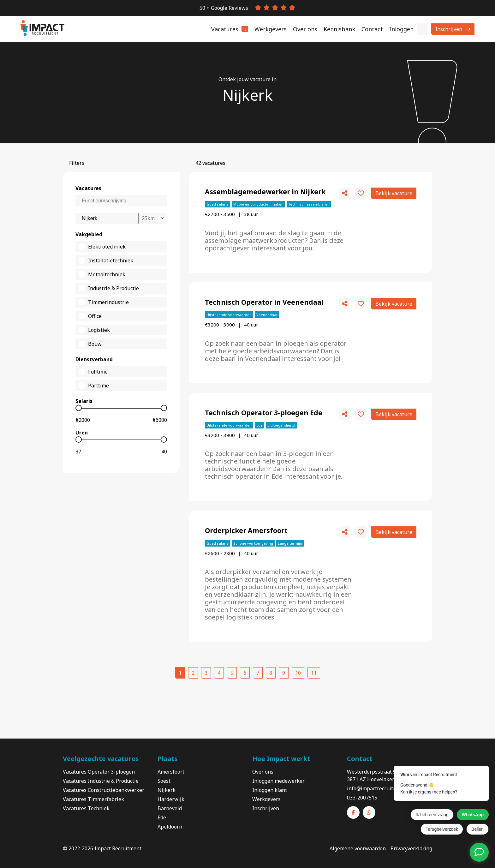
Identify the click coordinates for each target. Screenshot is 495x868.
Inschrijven (449, 29)
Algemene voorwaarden (358, 848)
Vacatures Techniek (86, 808)
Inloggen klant (270, 790)
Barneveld (170, 808)
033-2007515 (362, 798)
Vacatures (75, 799)
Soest (164, 781)
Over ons (263, 772)
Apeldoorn (170, 827)
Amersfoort (171, 772)
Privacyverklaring (411, 848)
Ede (162, 817)
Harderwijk (171, 799)
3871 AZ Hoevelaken (371, 779)
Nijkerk (167, 790)
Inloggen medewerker (278, 781)
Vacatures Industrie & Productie (101, 781)
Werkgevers (266, 799)
